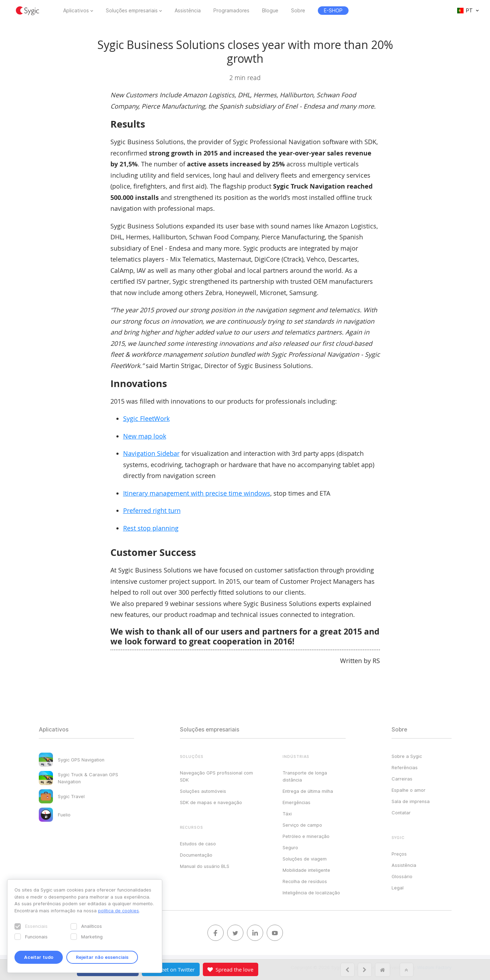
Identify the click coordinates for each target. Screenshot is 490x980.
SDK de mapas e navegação (211, 802)
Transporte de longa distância (305, 776)
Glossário (402, 876)
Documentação (196, 855)
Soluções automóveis (203, 791)
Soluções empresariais (132, 11)
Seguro (290, 847)
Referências (405, 767)
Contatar (401, 813)
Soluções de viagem (305, 859)
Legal (398, 888)
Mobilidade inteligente (306, 870)
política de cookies (119, 911)
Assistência (188, 11)
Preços (399, 854)
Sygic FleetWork (146, 418)
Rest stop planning (151, 528)
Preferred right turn (152, 510)
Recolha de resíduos (305, 881)
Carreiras (402, 779)
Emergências (297, 802)
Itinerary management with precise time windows (197, 493)
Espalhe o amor (409, 790)
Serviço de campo (302, 825)
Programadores (231, 11)
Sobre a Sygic (407, 756)
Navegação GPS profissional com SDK (216, 776)
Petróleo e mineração (306, 836)
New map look (145, 436)
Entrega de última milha (308, 791)
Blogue (270, 11)
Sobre (298, 11)
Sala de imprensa (411, 801)
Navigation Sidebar (151, 453)
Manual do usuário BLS (205, 866)
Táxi (287, 814)
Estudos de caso (198, 844)
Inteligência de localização (311, 893)
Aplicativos (76, 11)
